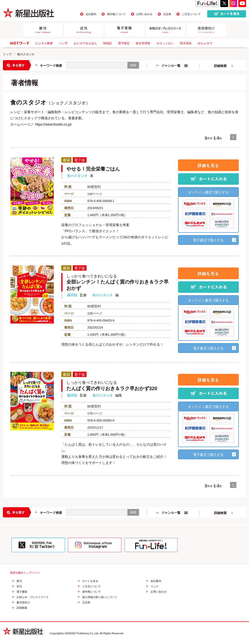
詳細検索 (220, 66)
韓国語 (107, 43)
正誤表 (167, 14)
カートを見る (90, 581)
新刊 (19, 581)
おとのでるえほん (85, 43)
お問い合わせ (144, 14)
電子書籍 (22, 592)
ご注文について (191, 14)
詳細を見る (208, 166)
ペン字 (63, 43)
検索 (133, 65)
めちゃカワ (205, 43)
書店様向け (23, 603)
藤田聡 (72, 295)
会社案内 (91, 14)
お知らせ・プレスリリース (33, 597)
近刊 (19, 586)
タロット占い (165, 43)
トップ (7, 54)
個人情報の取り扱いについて (100, 597)
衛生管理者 (143, 43)
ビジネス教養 (44, 43)
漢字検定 (124, 43)
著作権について (116, 14)
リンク (155, 586)
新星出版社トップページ (25, 573)
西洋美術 (186, 43)
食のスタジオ (77, 176)
